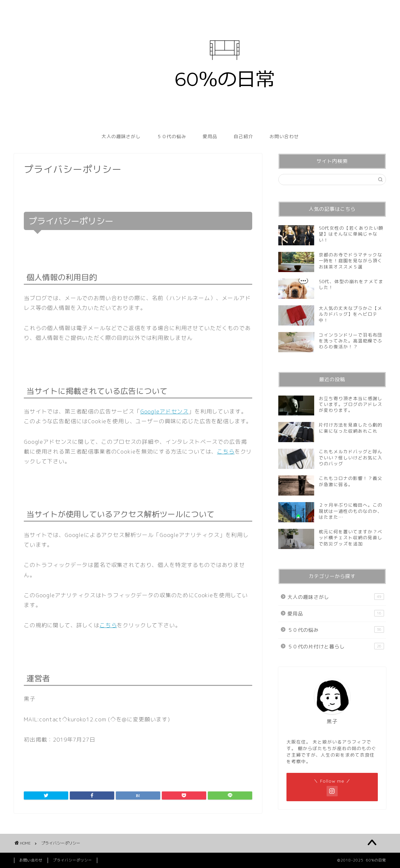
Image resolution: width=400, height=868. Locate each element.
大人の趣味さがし (121, 137)
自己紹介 (243, 137)
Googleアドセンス (164, 411)
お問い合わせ (284, 137)
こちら (226, 451)
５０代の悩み (172, 137)
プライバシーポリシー (72, 860)
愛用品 (210, 137)
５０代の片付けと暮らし (336, 646)
